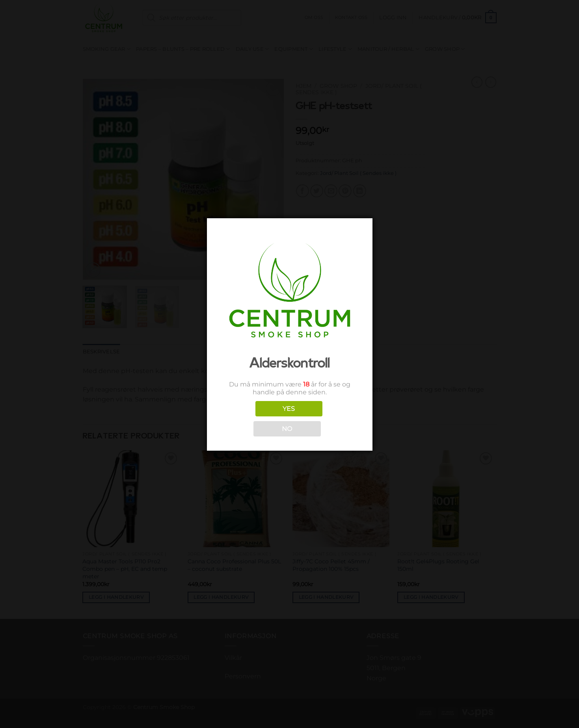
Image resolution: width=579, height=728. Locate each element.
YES (289, 409)
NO (287, 429)
